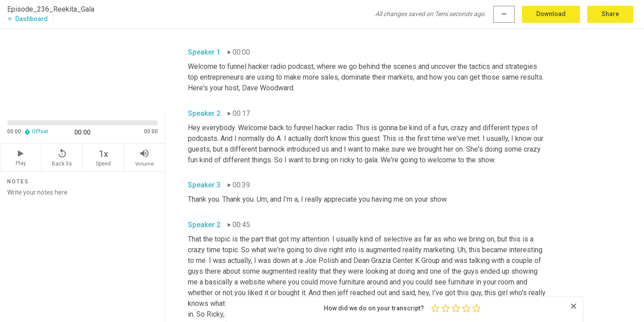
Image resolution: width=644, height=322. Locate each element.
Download (551, 14)
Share (610, 14)
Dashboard (28, 19)
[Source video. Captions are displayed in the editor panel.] (83, 70)
